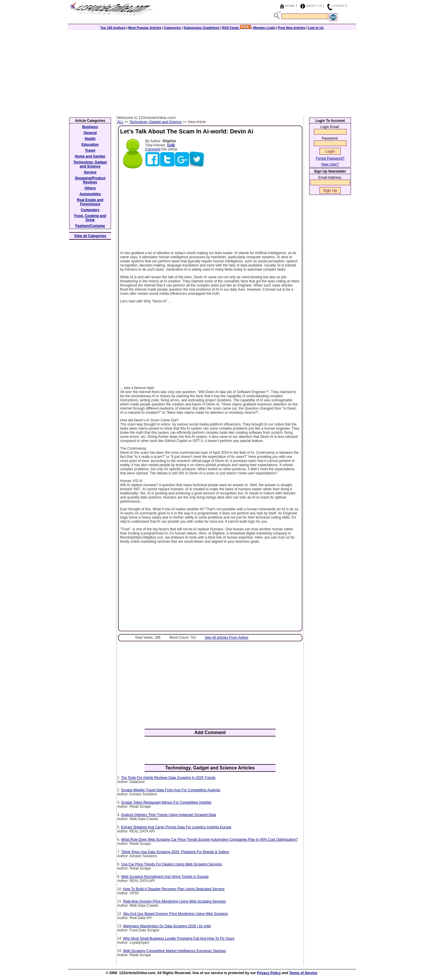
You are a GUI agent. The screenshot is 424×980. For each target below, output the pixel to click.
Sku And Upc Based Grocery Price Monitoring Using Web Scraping (175, 914)
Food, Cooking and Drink (90, 218)
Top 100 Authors (113, 28)
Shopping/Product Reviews (90, 180)
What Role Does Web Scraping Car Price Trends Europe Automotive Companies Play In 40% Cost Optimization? (209, 840)
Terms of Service (303, 973)
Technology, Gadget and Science (90, 164)
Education (90, 145)
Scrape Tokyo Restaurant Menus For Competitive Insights (166, 802)
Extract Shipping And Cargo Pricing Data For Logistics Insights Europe (176, 827)
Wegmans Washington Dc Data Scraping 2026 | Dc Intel (167, 926)
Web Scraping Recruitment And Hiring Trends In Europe (165, 877)
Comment (153, 149)
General (90, 133)
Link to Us (316, 28)
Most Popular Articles (145, 28)
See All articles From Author (227, 638)
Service (90, 172)
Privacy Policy (269, 973)
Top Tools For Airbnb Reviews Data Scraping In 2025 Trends (168, 778)
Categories (172, 28)
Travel (90, 150)
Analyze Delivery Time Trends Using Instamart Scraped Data (169, 815)
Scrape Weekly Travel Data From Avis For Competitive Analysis (171, 790)
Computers (90, 210)
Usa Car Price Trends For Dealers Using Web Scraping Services (172, 864)
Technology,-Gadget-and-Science (155, 122)
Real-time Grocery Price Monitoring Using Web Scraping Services (174, 901)
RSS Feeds (236, 28)
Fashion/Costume (90, 226)
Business (90, 127)
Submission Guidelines (201, 28)
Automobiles (90, 194)
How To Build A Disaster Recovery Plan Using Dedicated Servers (174, 889)
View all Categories (90, 236)
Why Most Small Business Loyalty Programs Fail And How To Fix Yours (179, 938)
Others (90, 188)
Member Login (264, 28)
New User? (330, 164)
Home (290, 6)
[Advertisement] (212, 71)
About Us (314, 6)
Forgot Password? (330, 158)
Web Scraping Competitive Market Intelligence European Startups (174, 951)
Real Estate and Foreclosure (90, 202)
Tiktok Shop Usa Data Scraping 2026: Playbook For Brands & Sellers (175, 852)
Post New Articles (292, 28)
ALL (120, 122)
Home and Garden (90, 156)
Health (90, 139)
